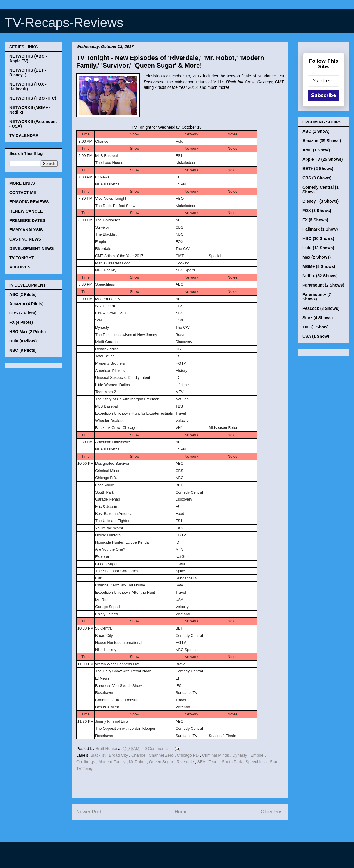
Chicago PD (188, 755)
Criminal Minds (216, 755)
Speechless (256, 762)
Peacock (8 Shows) (321, 308)
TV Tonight (86, 768)
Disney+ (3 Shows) (321, 201)
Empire (257, 755)
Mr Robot (138, 762)
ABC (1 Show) (316, 131)
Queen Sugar (162, 762)
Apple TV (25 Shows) (323, 159)
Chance (139, 755)
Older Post (272, 812)
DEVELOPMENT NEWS (31, 248)
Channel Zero (162, 755)
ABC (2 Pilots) (23, 294)
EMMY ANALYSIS (26, 230)
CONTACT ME (23, 192)
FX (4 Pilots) (21, 322)
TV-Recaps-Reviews (64, 23)
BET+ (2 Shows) (318, 169)
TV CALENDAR (24, 135)
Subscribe (324, 95)
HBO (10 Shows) (318, 238)
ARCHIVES (20, 267)
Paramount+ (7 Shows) (317, 297)
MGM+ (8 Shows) (319, 266)
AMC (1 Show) (316, 150)
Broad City (119, 755)
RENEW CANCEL (26, 211)
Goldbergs (86, 762)
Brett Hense (107, 749)
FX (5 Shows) (315, 220)
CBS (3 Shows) (317, 178)
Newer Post (89, 812)
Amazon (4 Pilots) (26, 304)
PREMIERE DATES (27, 220)
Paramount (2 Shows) (323, 285)
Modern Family (112, 762)
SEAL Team (209, 762)
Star (274, 762)
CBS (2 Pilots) (23, 313)
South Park (232, 762)
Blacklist (99, 755)
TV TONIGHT (22, 258)
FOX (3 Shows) (317, 211)
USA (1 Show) (316, 336)
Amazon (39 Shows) (322, 141)
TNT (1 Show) (315, 327)
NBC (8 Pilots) (23, 350)
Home (181, 812)
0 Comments (156, 749)
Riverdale (186, 762)
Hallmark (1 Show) (320, 229)
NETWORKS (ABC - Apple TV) (28, 59)
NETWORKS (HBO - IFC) (33, 98)
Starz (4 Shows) (318, 318)
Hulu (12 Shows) (318, 248)
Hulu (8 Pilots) (23, 341)
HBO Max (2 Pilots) (28, 332)
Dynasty (240, 755)
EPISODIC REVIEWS (29, 202)
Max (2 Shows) (317, 257)
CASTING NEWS (25, 239)
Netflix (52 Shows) (320, 276)
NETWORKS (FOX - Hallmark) (28, 86)
